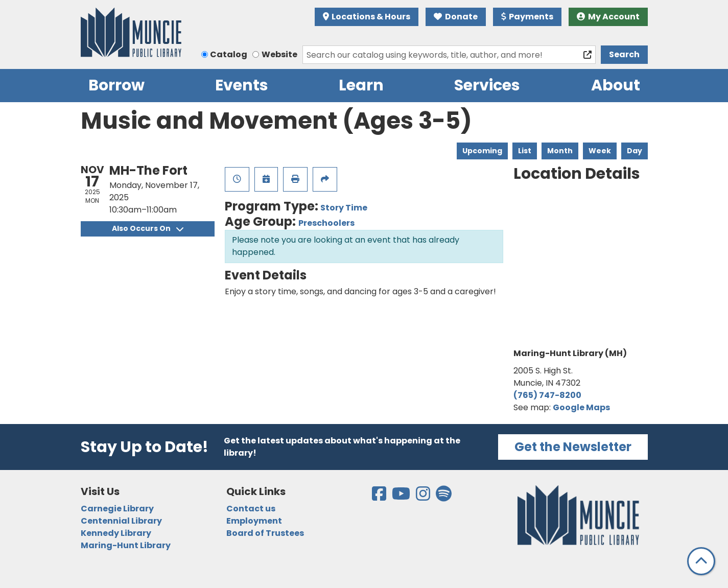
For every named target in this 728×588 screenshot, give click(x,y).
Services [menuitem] (487, 85)
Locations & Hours (367, 17)
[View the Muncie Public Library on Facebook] (380, 497)
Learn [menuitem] (361, 85)
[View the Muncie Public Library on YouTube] (402, 497)
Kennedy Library (116, 533)
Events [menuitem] (242, 85)
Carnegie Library (117, 509)
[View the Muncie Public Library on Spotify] (444, 497)
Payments (527, 17)
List (525, 151)
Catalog (229, 54)
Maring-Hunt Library (126, 545)
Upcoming (482, 151)
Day (635, 151)
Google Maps (581, 407)
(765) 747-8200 (547, 395)
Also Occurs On (148, 228)
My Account (608, 17)
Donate (456, 17)
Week (600, 151)
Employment (254, 521)
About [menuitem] (616, 85)
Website (279, 54)
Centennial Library (121, 521)
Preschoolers (326, 223)
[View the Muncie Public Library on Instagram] (424, 497)
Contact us (251, 509)
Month (560, 151)
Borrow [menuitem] (116, 85)
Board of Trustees (265, 533)
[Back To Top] (701, 561)
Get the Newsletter (573, 447)
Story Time (344, 208)
